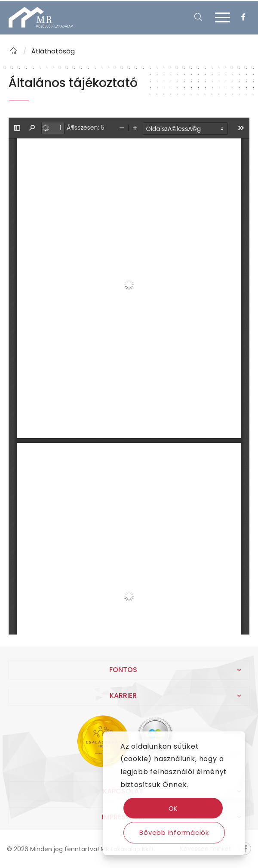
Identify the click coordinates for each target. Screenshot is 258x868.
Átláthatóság (53, 51)
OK (174, 808)
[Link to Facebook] (243, 17)
